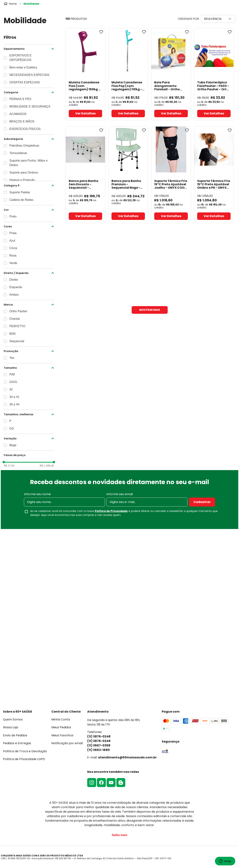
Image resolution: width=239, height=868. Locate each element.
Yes (12, 358)
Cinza (13, 248)
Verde (13, 263)
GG (12, 428)
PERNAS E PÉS (20, 99)
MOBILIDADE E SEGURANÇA (30, 106)
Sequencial (17, 341)
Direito (14, 280)
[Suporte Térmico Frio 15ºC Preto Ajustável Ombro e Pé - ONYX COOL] (214, 175)
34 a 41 (14, 397)
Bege (13, 445)
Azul (12, 241)
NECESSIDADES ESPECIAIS (29, 75)
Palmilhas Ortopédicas (24, 146)
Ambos (14, 295)
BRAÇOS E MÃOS (22, 121)
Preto (13, 216)
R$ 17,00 (9, 466)
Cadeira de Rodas (21, 200)
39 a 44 (14, 404)
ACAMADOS (18, 114)
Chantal (14, 319)
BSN (12, 334)
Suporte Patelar (20, 192)
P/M (12, 374)
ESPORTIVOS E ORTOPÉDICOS (20, 58)
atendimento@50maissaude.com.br (127, 757)
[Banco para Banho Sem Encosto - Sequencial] (85, 175)
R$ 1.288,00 (47, 466)
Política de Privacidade (111, 511)
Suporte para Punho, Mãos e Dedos (28, 163)
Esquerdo (16, 287)
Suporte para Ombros (24, 172)
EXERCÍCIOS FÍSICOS (25, 129)
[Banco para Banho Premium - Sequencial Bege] (128, 175)
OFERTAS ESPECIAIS (25, 82)
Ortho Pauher (18, 311)
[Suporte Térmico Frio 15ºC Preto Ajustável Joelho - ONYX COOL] (171, 175)
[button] (29, 49)
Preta (13, 233)
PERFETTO (17, 326)
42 (11, 389)
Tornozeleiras (18, 153)
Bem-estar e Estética (23, 67)
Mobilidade (31, 4)
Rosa (13, 256)
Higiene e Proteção (22, 180)
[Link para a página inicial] (11, 4)
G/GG (13, 382)
